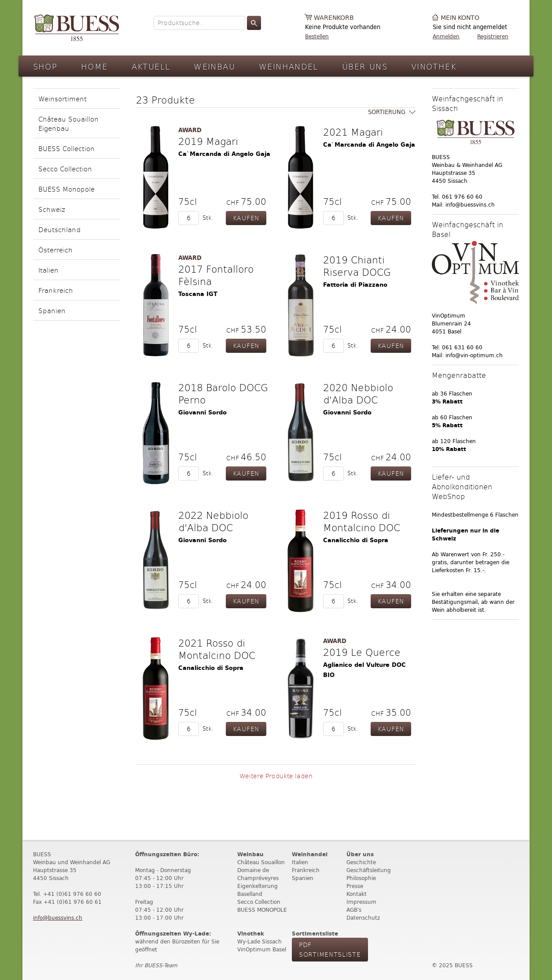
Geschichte (361, 862)
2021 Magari (353, 132)
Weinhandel (289, 66)
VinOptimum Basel (262, 949)
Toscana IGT (198, 294)
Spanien (52, 310)
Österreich (55, 250)
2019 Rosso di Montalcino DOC (362, 521)
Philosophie (361, 878)
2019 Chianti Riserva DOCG (357, 266)
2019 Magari (208, 141)
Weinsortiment (63, 98)
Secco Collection (65, 168)
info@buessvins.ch (58, 918)
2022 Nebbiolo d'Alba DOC (213, 521)
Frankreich (56, 290)
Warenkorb (334, 18)
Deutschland (59, 229)
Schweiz (52, 209)
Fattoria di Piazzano (355, 285)
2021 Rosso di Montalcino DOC (217, 649)
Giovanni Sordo (202, 412)
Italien (48, 270)
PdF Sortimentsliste (330, 949)
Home (94, 66)
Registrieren (493, 36)
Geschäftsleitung (369, 870)
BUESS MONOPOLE (262, 910)
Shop (45, 66)
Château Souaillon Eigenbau (68, 123)
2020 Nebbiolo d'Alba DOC (358, 393)
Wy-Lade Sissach (259, 941)
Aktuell (151, 66)
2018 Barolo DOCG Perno (223, 393)
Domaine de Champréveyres (258, 874)
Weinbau (214, 66)
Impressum (361, 902)
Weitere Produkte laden (276, 776)
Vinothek (434, 66)
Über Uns (365, 66)
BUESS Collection (66, 148)
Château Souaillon (261, 862)
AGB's (354, 910)
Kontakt (357, 894)
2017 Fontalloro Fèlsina (216, 275)
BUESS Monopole (66, 189)
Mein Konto (460, 18)
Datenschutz (363, 918)
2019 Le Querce (362, 652)
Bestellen (317, 36)
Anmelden (446, 36)
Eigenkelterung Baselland (258, 890)
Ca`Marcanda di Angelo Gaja (224, 154)
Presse (355, 886)
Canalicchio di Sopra (356, 540)
